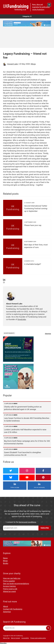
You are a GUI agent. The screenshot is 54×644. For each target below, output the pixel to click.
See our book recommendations (16, 584)
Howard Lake (12, 64)
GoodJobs (22, 320)
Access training (9, 586)
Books (6, 563)
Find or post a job (10, 589)
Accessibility (25, 638)
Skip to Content (15, 638)
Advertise (48, 334)
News (5, 558)
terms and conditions (28, 522)
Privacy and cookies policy (38, 638)
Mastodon (3, 643)
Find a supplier (9, 581)
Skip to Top (6, 638)
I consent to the (21, 522)
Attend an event (9, 592)
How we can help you (12, 578)
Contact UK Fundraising (13, 609)
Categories (27, 16)
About (5, 607)
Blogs (33, 64)
